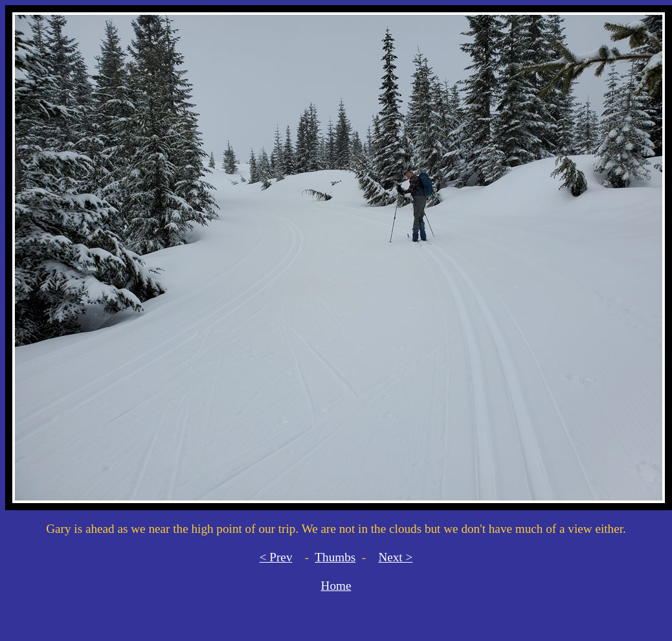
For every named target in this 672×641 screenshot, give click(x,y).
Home (336, 586)
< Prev (276, 557)
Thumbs (335, 557)
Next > (395, 557)
